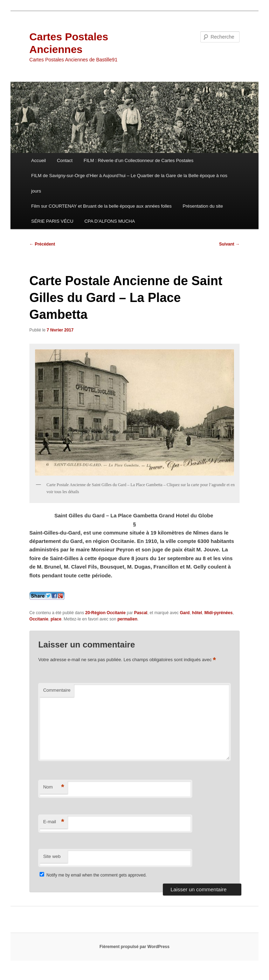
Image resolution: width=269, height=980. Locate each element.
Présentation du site (203, 206)
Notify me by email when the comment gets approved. (93, 875)
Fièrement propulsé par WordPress (134, 947)
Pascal (141, 613)
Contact (65, 160)
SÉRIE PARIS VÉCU (52, 221)
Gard (185, 613)
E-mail (54, 822)
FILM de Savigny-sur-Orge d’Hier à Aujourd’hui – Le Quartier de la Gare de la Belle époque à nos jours (129, 183)
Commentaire (57, 690)
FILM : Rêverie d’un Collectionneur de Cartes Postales (139, 160)
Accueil (39, 160)
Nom (54, 787)
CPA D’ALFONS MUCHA (110, 221)
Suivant (230, 244)
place (56, 619)
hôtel (197, 613)
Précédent (42, 244)
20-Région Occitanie (105, 613)
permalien (127, 619)
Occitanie (39, 619)
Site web (52, 856)
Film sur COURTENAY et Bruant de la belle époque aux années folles (101, 206)
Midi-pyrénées (218, 613)
